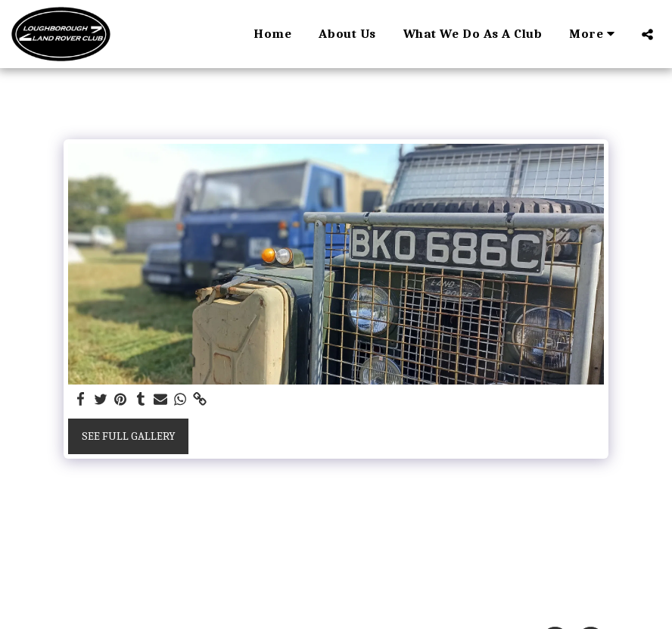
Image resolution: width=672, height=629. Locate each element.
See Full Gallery (129, 436)
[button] (647, 34)
